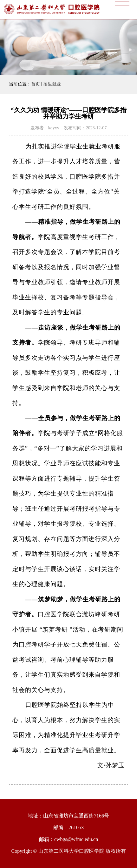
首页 (36, 84)
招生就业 (52, 84)
